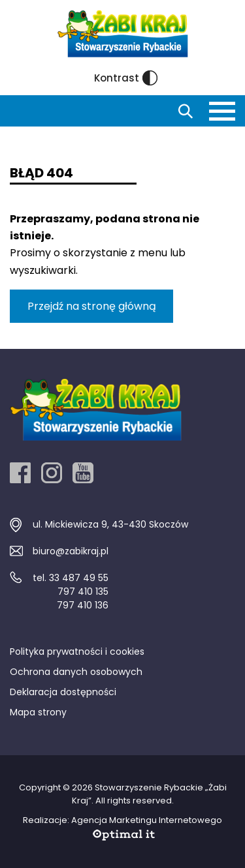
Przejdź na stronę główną (92, 306)
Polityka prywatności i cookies (77, 651)
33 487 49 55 (79, 578)
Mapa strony (38, 712)
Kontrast (126, 78)
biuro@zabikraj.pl (71, 551)
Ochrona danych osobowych (76, 672)
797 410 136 (83, 605)
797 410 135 (83, 591)
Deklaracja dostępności (63, 692)
